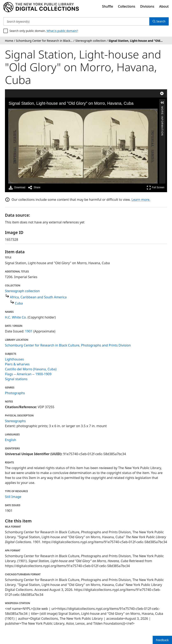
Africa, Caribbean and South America (38, 297)
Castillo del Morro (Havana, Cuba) (31, 369)
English (10, 440)
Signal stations (16, 379)
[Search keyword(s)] (76, 21)
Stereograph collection (22, 291)
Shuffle (108, 6)
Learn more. (141, 200)
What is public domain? (62, 31)
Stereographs (15, 421)
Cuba (19, 303)
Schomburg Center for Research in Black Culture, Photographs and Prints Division (68, 345)
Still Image (13, 497)
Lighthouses (14, 359)
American (24, 374)
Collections (127, 6)
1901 (29, 331)
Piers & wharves (17, 364)
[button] (162, 103)
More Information (162, 108)
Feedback (162, 640)
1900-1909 (43, 374)
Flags (9, 374)
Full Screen (156, 188)
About (164, 6)
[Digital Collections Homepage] (41, 7)
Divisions (147, 6)
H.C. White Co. (16, 317)
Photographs (15, 393)
